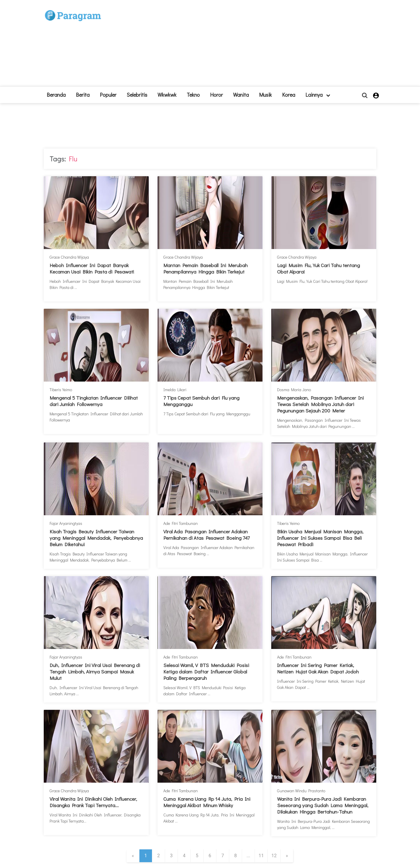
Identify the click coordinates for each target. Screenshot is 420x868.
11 (261, 856)
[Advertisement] (253, 45)
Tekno (193, 95)
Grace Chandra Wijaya (69, 257)
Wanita (241, 95)
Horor (216, 95)
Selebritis (137, 95)
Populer (108, 95)
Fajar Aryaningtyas (66, 523)
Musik (265, 95)
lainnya (318, 95)
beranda (56, 95)
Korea (289, 95)
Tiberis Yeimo (61, 390)
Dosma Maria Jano (294, 390)
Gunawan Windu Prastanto (301, 791)
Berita (83, 95)
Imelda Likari (175, 390)
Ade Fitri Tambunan (181, 523)
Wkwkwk (167, 95)
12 (274, 856)
